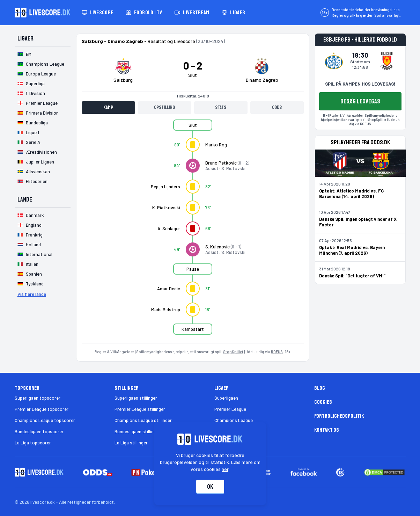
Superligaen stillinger (136, 398)
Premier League (230, 409)
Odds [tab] (277, 107)
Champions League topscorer (45, 420)
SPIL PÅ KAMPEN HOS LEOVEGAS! (360, 84)
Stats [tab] (221, 107)
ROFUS (277, 352)
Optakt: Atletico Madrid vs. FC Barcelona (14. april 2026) (351, 194)
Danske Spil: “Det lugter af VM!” (352, 276)
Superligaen (226, 398)
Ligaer (233, 13)
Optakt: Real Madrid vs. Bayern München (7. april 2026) (352, 250)
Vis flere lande (32, 294)
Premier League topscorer (42, 409)
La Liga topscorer (33, 443)
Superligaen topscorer (38, 398)
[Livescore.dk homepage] (43, 13)
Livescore (98, 13)
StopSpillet (233, 352)
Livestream (192, 13)
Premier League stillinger (140, 409)
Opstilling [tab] (164, 107)
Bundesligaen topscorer (39, 431)
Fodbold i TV (144, 13)
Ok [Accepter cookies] (210, 487)
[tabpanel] (193, 231)
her (225, 469)
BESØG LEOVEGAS (360, 101)
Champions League (234, 420)
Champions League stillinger (143, 420)
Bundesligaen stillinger (137, 431)
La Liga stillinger (131, 443)
